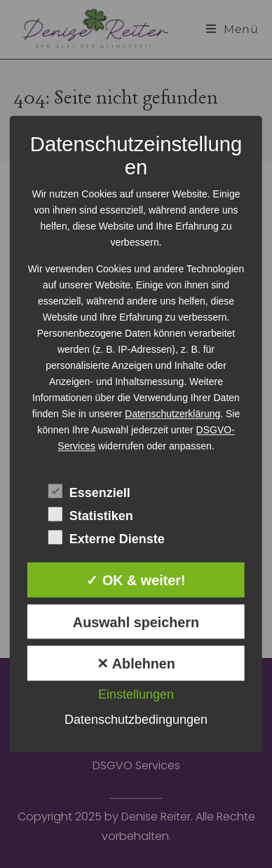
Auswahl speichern (136, 622)
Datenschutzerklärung (172, 414)
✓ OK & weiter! (136, 580)
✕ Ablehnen (136, 664)
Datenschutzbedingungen (136, 720)
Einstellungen (136, 695)
